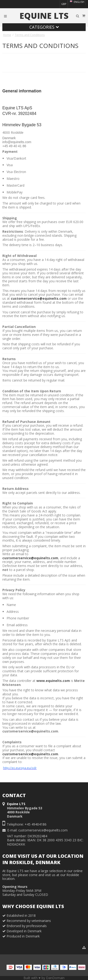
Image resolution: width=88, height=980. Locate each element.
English (77, 2)
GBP (64, 4)
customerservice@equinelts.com (39, 298)
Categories (44, 27)
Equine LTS (44, 16)
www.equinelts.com (53, 681)
